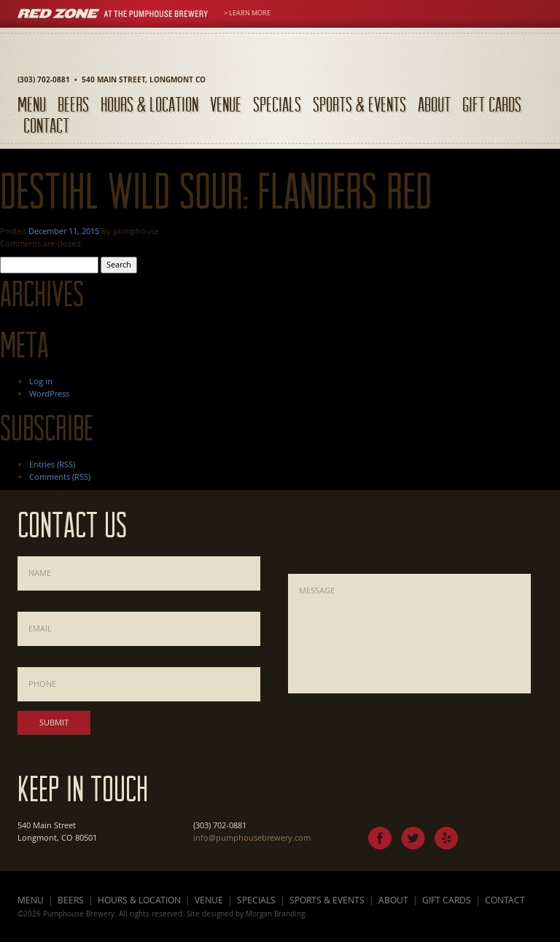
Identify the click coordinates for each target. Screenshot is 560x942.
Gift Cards (492, 104)
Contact (46, 125)
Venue (226, 104)
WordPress (49, 393)
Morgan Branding (275, 914)
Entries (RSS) (52, 464)
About (434, 104)
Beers (73, 104)
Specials (277, 104)
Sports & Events (359, 104)
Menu (32, 104)
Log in (41, 381)
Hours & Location (149, 104)
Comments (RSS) (60, 476)
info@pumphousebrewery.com (252, 837)
